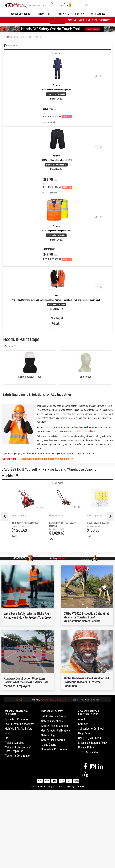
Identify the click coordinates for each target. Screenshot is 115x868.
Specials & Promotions (17, 719)
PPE (7, 738)
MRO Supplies (98, 14)
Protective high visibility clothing (77, 414)
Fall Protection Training (54, 716)
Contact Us (104, 20)
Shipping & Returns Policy (93, 743)
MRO (7, 733)
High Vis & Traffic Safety (71, 14)
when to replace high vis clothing (79, 431)
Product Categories (20, 14)
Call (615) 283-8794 (88, 20)
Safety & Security (18, 37)
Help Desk (84, 733)
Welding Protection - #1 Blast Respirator (18, 749)
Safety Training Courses (55, 726)
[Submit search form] (50, 5)
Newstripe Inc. (20, 515)
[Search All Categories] (39, 5)
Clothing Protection (34, 37)
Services (83, 724)
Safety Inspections (52, 721)
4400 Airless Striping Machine (63, 523)
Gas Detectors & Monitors (19, 724)
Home (7, 37)
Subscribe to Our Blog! (91, 729)
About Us (72, 20)
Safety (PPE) (44, 14)
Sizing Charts (49, 745)
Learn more (58, 483)
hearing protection (69, 418)
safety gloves (48, 418)
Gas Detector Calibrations (56, 730)
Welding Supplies (14, 743)
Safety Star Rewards (53, 740)
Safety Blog (48, 735)
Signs (5, 454)
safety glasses (101, 414)
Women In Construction (18, 756)
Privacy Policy (86, 747)
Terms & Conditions (89, 752)
